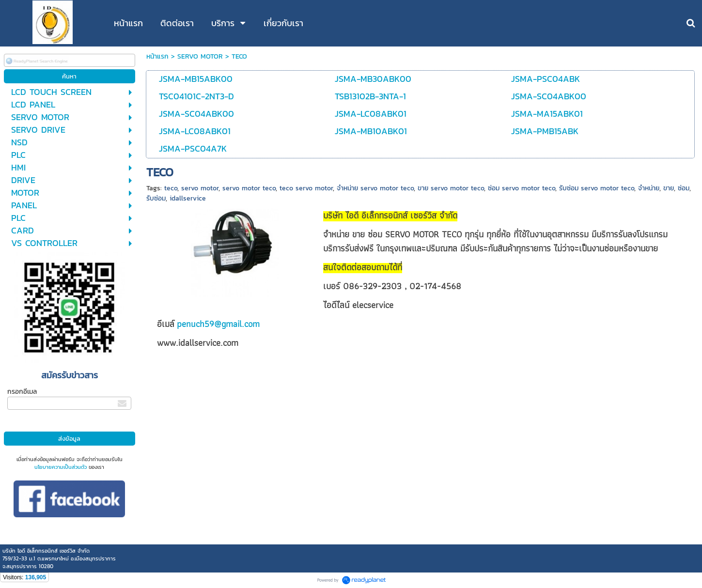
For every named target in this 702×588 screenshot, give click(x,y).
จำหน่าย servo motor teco (375, 188)
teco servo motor (306, 188)
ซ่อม (684, 188)
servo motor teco (249, 188)
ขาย (669, 188)
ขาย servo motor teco (451, 188)
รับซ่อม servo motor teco (597, 188)
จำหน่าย (649, 188)
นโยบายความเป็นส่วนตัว (61, 467)
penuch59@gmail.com (218, 324)
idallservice (188, 198)
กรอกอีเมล (22, 392)
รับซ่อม (156, 198)
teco (171, 188)
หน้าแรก (157, 56)
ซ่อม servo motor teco (522, 188)
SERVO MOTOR (200, 56)
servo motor (200, 188)
